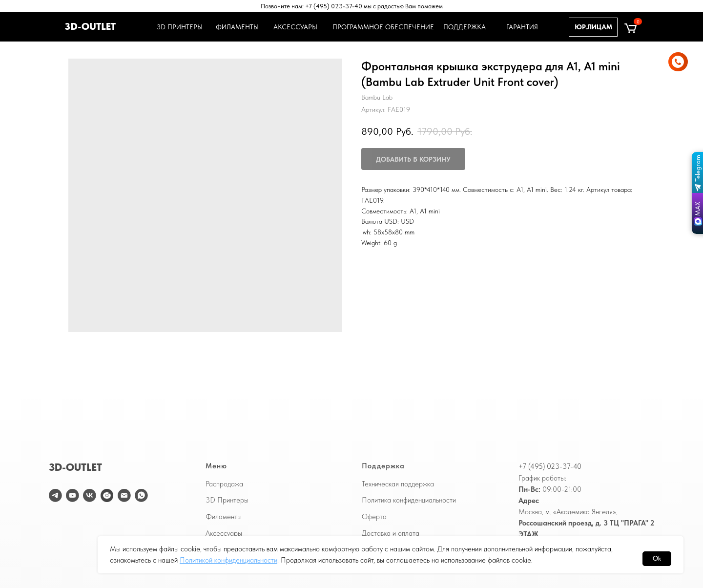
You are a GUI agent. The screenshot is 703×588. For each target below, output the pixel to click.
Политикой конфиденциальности (228, 560)
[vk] (90, 495)
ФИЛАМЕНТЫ (237, 27)
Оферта (374, 517)
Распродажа (224, 484)
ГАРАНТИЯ (522, 27)
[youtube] (72, 495)
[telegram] (55, 495)
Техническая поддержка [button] (398, 484)
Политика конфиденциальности (409, 500)
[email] (124, 495)
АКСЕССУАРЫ (295, 27)
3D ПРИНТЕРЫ (178, 27)
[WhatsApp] (141, 495)
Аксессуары (224, 533)
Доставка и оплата (391, 533)
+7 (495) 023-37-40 (550, 466)
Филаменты (224, 517)
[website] (107, 495)
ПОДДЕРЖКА (465, 27)
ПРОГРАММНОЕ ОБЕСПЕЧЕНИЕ (382, 27)
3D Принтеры (227, 500)
